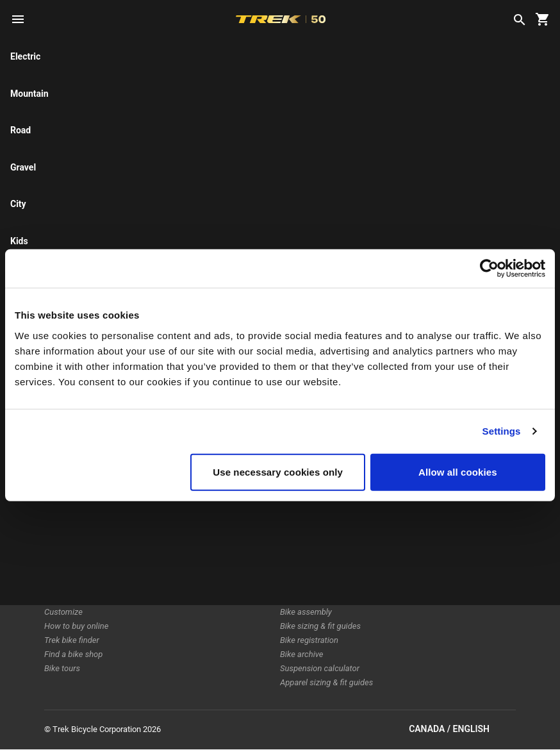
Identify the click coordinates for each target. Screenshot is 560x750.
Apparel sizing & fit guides (326, 682)
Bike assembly (306, 612)
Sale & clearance (74, 598)
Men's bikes (65, 541)
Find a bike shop (73, 654)
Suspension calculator (320, 668)
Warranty (296, 555)
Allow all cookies (458, 471)
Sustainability (186, 541)
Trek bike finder (72, 640)
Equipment (63, 570)
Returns (294, 513)
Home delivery (306, 541)
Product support (309, 598)
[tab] (132, 166)
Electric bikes (68, 513)
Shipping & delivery (314, 527)
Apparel (58, 584)
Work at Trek (185, 555)
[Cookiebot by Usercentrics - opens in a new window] (489, 269)
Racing (174, 527)
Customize (63, 612)
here (171, 103)
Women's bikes (71, 555)
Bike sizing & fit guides (320, 626)
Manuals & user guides (321, 584)
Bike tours (62, 668)
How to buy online (76, 626)
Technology (183, 513)
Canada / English (462, 730)
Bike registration (309, 640)
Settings (502, 431)
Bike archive (301, 654)
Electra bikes (67, 527)
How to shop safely (314, 570)
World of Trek (186, 570)
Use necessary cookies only (278, 471)
